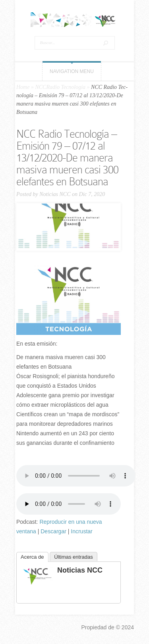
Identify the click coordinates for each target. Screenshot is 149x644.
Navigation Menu (72, 71)
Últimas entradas (74, 557)
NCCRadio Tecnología (60, 87)
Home (23, 87)
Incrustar (81, 531)
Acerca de (32, 557)
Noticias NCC (55, 194)
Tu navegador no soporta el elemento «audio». (76, 476)
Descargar (53, 531)
